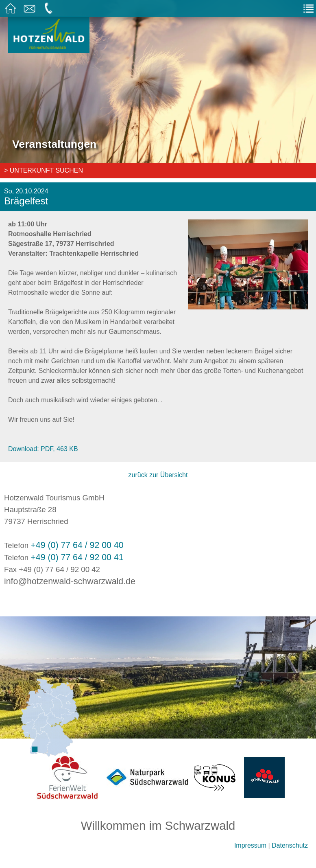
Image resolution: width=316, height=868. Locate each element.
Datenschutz (290, 845)
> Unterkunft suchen (44, 170)
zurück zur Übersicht (158, 475)
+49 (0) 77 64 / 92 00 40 (77, 545)
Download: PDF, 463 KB (43, 449)
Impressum (250, 845)
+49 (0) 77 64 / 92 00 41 (77, 557)
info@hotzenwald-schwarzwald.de (70, 581)
